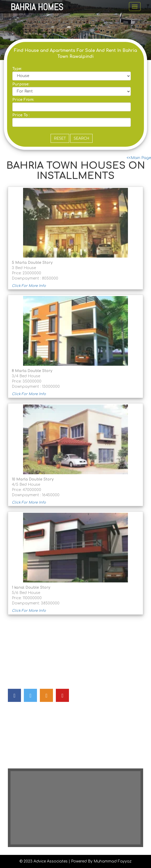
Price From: (23, 100)
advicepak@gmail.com (43, 656)
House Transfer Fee (26, 762)
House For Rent (23, 741)
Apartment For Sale (26, 730)
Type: (17, 69)
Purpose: (21, 84)
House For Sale (22, 720)
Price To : (21, 115)
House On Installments (30, 751)
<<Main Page (139, 158)
